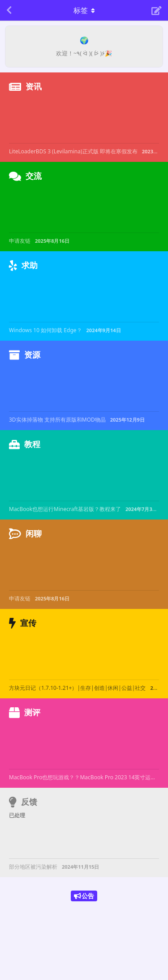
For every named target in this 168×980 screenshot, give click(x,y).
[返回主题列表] (9, 10)
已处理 (17, 815)
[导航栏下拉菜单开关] (84, 10)
